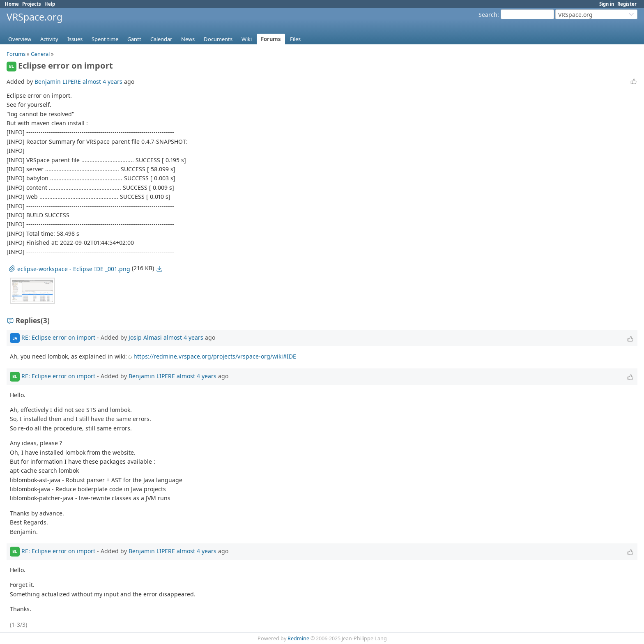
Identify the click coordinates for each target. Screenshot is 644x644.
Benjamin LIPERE (58, 82)
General (40, 54)
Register (627, 4)
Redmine (298, 638)
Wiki (247, 39)
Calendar (161, 39)
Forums (271, 39)
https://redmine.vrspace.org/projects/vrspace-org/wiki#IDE (215, 356)
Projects (32, 4)
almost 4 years (102, 82)
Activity (49, 39)
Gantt (134, 39)
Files (295, 39)
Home (12, 4)
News (188, 39)
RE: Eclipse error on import (58, 337)
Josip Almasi (145, 337)
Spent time (105, 39)
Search (488, 15)
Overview (20, 39)
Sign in (607, 4)
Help (50, 4)
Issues (75, 39)
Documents (218, 39)
